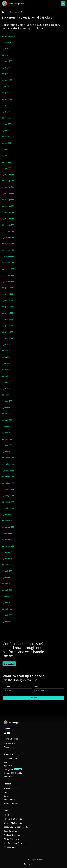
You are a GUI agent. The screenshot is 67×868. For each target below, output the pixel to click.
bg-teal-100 (7, 344)
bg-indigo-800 (8, 502)
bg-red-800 (6, 162)
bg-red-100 (6, 118)
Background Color (17, 12)
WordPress (8, 777)
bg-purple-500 (8, 540)
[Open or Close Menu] (63, 4)
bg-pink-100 (7, 571)
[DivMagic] (15, 4)
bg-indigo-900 (8, 508)
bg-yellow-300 (8, 244)
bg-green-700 (8, 326)
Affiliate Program (11, 803)
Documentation (10, 759)
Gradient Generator (12, 835)
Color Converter (10, 831)
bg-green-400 (8, 307)
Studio (6, 815)
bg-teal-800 (7, 389)
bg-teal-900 (7, 395)
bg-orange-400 (8, 193)
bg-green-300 (8, 300)
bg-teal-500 (7, 370)
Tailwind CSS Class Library (14, 773)
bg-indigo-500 (8, 483)
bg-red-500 (6, 143)
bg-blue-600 (7, 433)
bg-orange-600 (8, 206)
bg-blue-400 (7, 420)
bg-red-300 (6, 130)
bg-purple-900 (8, 565)
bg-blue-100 (7, 401)
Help (6, 792)
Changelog (8, 769)
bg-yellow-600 (8, 263)
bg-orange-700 (8, 212)
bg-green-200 (8, 294)
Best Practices (9, 766)
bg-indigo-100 (8, 458)
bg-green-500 (8, 313)
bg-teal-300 (7, 357)
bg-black (5, 49)
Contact (7, 796)
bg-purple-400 (8, 533)
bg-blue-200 (7, 407)
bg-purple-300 (8, 527)
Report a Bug (9, 800)
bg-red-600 (6, 149)
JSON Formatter (10, 847)
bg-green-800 (8, 332)
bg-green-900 (8, 338)
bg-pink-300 (7, 584)
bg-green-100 (8, 288)
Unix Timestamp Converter (15, 843)
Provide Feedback (11, 789)
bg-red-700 (6, 156)
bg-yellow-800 (8, 275)
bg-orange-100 (8, 174)
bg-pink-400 (7, 590)
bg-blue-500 (7, 426)
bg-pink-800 (7, 615)
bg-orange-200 (8, 181)
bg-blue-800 (7, 445)
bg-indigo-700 (8, 496)
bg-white (6, 55)
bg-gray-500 (7, 86)
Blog (5, 762)
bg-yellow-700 (8, 269)
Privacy (7, 747)
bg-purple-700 (8, 552)
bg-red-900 (6, 168)
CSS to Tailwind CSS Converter (16, 827)
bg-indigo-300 (8, 470)
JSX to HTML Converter (13, 823)
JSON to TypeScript (11, 839)
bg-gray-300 (7, 74)
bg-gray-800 (7, 105)
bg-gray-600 (7, 93)
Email (36, 686)
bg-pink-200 (7, 577)
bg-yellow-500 (8, 256)
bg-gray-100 (7, 61)
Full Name (6, 686)
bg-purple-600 (8, 546)
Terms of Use (9, 743)
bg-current (6, 42)
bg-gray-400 (7, 80)
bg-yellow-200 (8, 237)
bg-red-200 (6, 124)
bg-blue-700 (7, 439)
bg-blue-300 (7, 414)
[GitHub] (5, 733)
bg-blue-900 (7, 451)
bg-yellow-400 (8, 250)
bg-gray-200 (7, 67)
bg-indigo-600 (8, 489)
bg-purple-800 (8, 559)
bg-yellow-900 (8, 282)
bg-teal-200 (7, 351)
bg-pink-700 (7, 609)
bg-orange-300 (8, 187)
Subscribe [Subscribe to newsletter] (33, 698)
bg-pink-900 (7, 621)
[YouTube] (9, 733)
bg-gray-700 (7, 99)
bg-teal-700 (7, 382)
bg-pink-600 (7, 603)
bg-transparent (8, 36)
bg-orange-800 (8, 219)
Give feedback (9, 664)
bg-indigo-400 (8, 477)
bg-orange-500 (8, 200)
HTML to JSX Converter (13, 819)
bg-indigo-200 (8, 464)
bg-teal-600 (7, 376)
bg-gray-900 (7, 112)
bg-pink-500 (7, 596)
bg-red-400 (6, 137)
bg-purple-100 (8, 514)
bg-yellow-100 (8, 231)
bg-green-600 (8, 319)
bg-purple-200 (8, 521)
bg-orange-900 (8, 225)
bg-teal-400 (7, 363)
